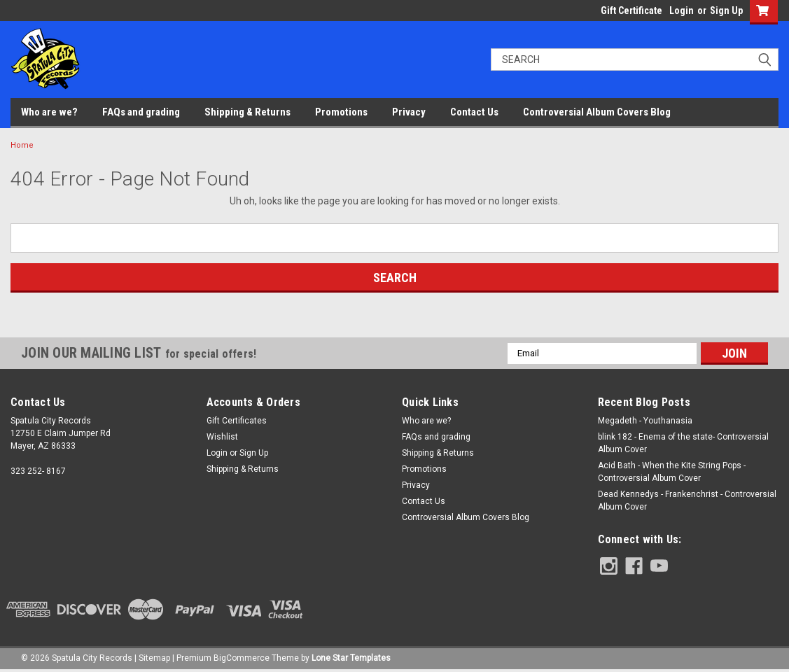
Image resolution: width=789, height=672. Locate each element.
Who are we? (49, 112)
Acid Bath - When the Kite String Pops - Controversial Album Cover (672, 472)
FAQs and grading (141, 112)
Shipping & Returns (247, 112)
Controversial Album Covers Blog (597, 112)
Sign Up (726, 10)
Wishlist (222, 437)
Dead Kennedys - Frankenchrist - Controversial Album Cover (687, 500)
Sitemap (154, 658)
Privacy (409, 112)
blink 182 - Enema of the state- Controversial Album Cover (683, 443)
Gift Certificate (631, 10)
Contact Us (474, 112)
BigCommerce (242, 658)
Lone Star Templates (351, 658)
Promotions (341, 112)
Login (682, 10)
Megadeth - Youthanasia (645, 421)
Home (22, 145)
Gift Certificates (237, 421)
